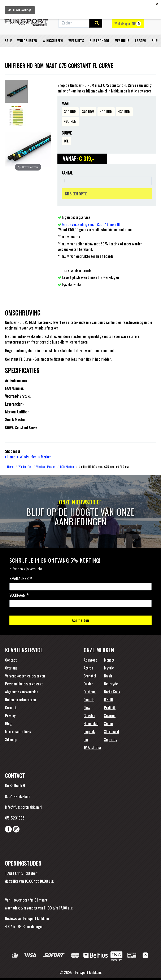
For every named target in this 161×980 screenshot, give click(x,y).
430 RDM (124, 112)
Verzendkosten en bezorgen (25, 676)
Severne (110, 715)
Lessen (141, 41)
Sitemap (11, 739)
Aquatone (90, 660)
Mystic (109, 668)
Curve (67, 133)
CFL (66, 141)
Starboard (111, 731)
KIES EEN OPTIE (76, 194)
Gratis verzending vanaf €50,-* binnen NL (91, 224)
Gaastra (89, 715)
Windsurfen (27, 41)
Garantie (11, 707)
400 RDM (106, 112)
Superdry (111, 739)
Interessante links (18, 731)
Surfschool (100, 41)
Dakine (88, 684)
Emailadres (21, 579)
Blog (8, 723)
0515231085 (15, 818)
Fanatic (89, 699)
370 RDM (88, 112)
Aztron (88, 668)
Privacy (10, 715)
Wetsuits (76, 41)
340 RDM (70, 112)
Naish (108, 676)
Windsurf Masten (46, 466)
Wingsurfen (53, 41)
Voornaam (19, 595)
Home (10, 457)
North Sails (112, 691)
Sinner (109, 723)
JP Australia (92, 747)
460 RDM (70, 121)
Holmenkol (91, 723)
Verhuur (122, 41)
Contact (11, 660)
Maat (66, 103)
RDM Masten (67, 466)
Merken (45, 457)
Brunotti (90, 676)
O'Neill (108, 699)
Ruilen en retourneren (20, 699)
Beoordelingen (33, 926)
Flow (87, 707)
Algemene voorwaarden (22, 691)
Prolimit (110, 707)
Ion (86, 739)
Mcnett (109, 660)
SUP (155, 41)
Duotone (90, 691)
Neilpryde (111, 684)
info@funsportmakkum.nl (24, 807)
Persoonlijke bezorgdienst (24, 684)
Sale (8, 41)
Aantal (67, 173)
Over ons (11, 668)
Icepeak (89, 731)
